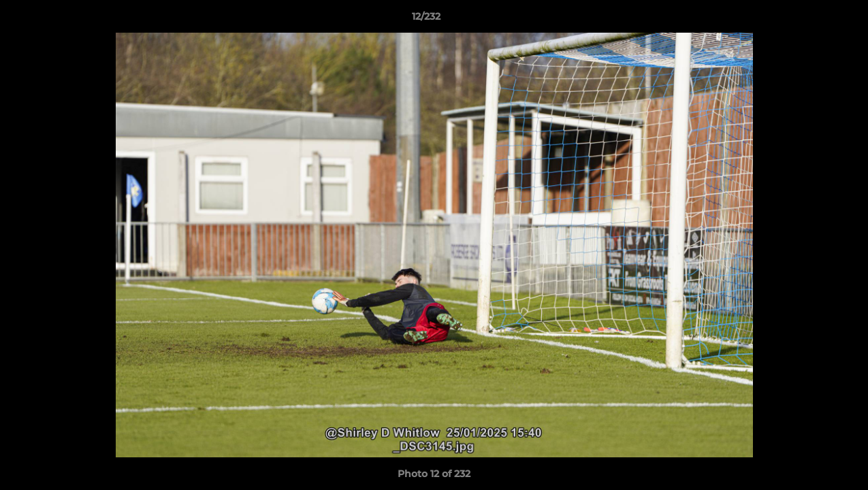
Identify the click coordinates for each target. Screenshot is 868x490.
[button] (811, 20)
